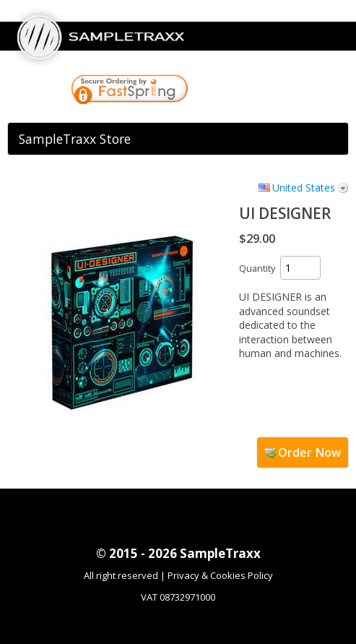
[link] (247, 91)
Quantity (257, 269)
